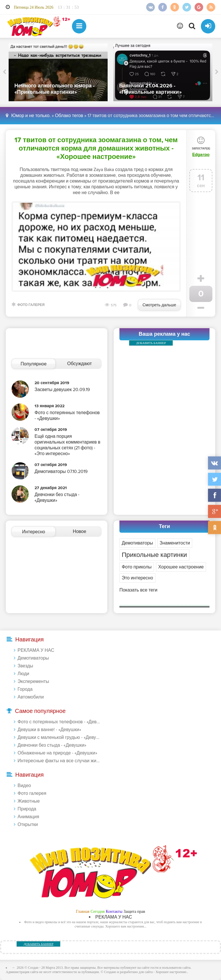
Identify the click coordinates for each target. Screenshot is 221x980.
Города (25, 689)
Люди (23, 674)
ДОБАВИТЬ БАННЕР (151, 343)
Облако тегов (69, 116)
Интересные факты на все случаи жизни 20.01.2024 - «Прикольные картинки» (59, 761)
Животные (29, 801)
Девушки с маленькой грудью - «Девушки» (59, 737)
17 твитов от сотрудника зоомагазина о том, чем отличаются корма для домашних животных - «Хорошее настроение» (96, 148)
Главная (83, 912)
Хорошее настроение (181, 567)
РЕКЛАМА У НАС (36, 650)
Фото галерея (31, 305)
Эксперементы (33, 682)
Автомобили (31, 697)
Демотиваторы (137, 543)
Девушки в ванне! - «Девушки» (49, 730)
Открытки (28, 825)
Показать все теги (138, 590)
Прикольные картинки (154, 555)
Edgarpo (201, 155)
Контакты (114, 912)
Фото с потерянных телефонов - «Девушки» (59, 722)
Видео (24, 786)
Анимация (28, 817)
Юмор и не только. (31, 116)
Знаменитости (175, 543)
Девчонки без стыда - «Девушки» (52, 745)
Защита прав (134, 912)
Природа (27, 809)
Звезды (25, 666)
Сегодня (98, 912)
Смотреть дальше (159, 305)
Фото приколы (137, 567)
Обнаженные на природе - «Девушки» (57, 753)
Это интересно (137, 578)
